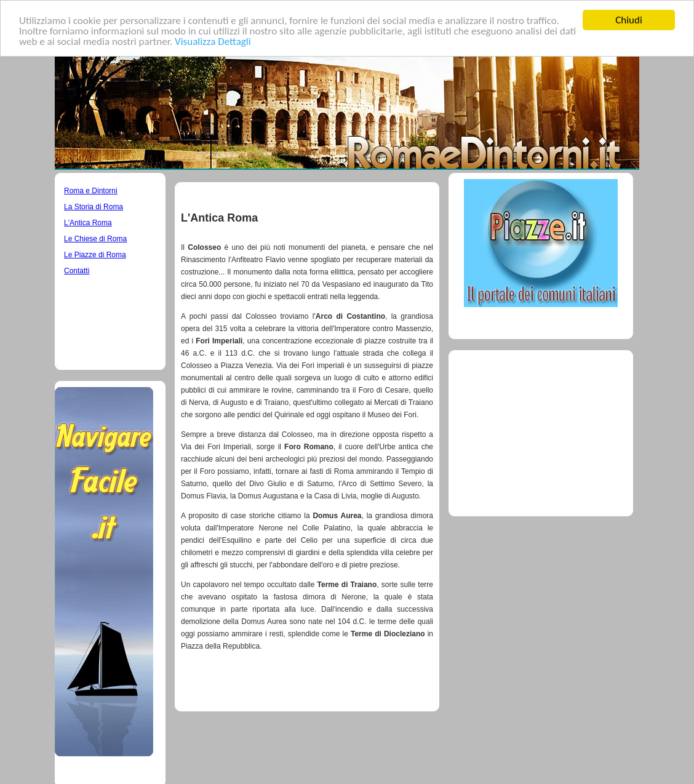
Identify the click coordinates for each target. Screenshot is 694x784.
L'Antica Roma (88, 223)
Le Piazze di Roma (95, 255)
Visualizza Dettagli (213, 41)
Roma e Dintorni (91, 191)
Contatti (77, 271)
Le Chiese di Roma (95, 239)
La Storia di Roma (94, 207)
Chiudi (629, 20)
